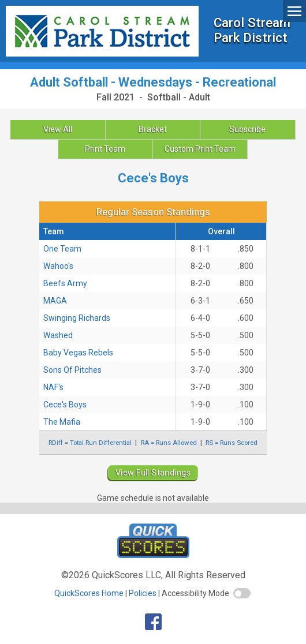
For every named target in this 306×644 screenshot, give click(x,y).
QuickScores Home (89, 593)
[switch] (242, 593)
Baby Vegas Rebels (78, 353)
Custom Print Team (200, 149)
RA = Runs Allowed (169, 443)
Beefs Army (65, 283)
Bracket (153, 129)
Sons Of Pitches (72, 370)
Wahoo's (58, 266)
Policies (143, 593)
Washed (58, 335)
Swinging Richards (77, 318)
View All (58, 129)
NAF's (53, 387)
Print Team (105, 149)
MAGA (55, 301)
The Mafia (62, 422)
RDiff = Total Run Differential (90, 443)
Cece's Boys (65, 405)
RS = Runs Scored (232, 443)
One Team (62, 249)
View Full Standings (153, 473)
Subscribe (247, 129)
